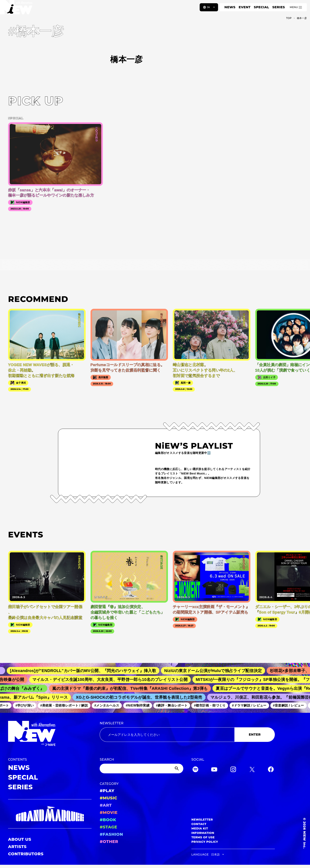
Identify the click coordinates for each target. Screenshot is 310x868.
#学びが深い (27, 706)
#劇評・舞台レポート (174, 706)
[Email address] (167, 735)
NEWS (230, 7)
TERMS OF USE (203, 837)
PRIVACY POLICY (205, 842)
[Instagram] (233, 770)
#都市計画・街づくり (212, 706)
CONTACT (199, 824)
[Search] (141, 769)
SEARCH (107, 760)
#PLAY (107, 791)
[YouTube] (214, 770)
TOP (289, 18)
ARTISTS (17, 847)
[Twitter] (252, 770)
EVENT (245, 7)
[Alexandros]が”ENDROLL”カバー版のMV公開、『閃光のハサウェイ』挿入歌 (87, 671)
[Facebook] (271, 770)
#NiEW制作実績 (140, 706)
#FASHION (111, 834)
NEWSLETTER (112, 723)
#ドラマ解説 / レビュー (251, 706)
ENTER (255, 735)
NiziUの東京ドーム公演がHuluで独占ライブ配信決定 (217, 671)
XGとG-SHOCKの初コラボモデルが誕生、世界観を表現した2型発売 (141, 697)
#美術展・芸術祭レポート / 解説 (66, 706)
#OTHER (109, 842)
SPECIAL (261, 7)
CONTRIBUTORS (26, 854)
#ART (106, 805)
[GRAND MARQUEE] (50, 814)
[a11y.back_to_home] (16, 9)
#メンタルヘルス (109, 706)
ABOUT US (20, 839)
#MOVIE (109, 813)
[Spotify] (195, 770)
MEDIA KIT (200, 828)
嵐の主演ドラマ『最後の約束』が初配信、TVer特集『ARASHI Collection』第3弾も (133, 688)
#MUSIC (108, 798)
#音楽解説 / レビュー (290, 706)
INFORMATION (203, 833)
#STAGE (108, 827)
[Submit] (177, 769)
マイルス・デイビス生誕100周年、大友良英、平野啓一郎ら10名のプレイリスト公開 (113, 680)
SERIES (278, 7)
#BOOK (108, 820)
